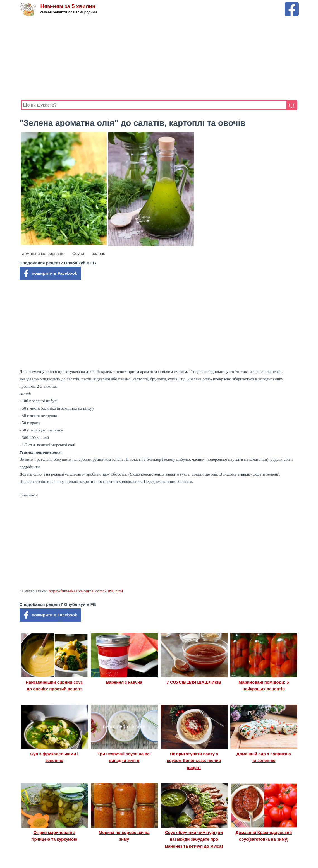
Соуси (78, 253)
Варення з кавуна (124, 682)
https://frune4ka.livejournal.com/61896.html (86, 591)
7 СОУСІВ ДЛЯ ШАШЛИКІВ (194, 682)
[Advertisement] (159, 58)
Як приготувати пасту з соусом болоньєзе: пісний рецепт (194, 761)
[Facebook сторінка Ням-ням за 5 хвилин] (292, 5)
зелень (99, 253)
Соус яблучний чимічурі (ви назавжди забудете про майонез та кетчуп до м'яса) (194, 839)
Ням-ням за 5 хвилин (68, 6)
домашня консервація (43, 253)
